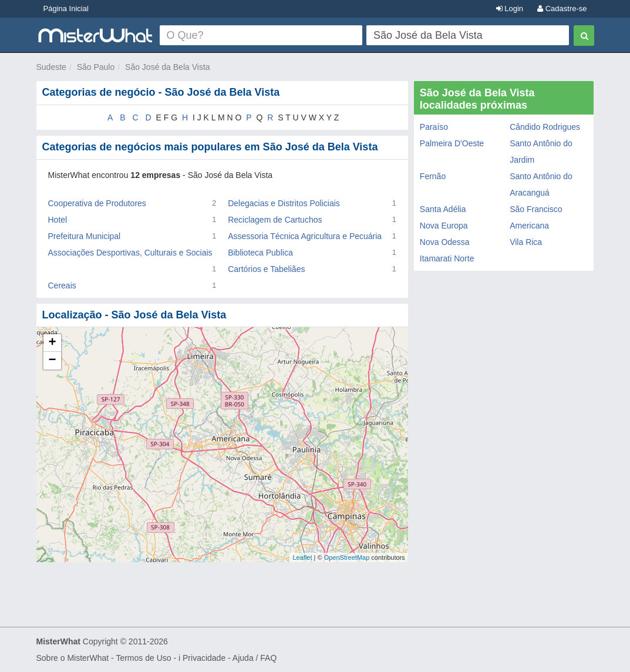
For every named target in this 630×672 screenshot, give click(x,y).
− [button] (52, 361)
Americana (529, 226)
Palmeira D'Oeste (452, 143)
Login (510, 9)
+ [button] (52, 343)
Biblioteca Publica (260, 253)
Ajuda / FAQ (255, 658)
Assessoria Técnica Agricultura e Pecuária (305, 236)
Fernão (433, 176)
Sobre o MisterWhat (73, 658)
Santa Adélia (443, 209)
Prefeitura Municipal (85, 236)
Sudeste (51, 67)
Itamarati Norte (447, 258)
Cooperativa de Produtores (97, 203)
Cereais (62, 285)
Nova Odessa (445, 242)
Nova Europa (444, 226)
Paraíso (434, 127)
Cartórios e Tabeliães (266, 269)
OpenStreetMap (347, 557)
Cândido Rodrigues (545, 127)
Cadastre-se (562, 9)
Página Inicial (66, 9)
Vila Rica (526, 242)
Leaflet (302, 557)
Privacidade (204, 658)
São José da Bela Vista (168, 67)
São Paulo (96, 67)
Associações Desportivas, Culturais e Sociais (130, 253)
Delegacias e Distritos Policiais (284, 203)
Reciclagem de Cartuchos (275, 220)
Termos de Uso (143, 658)
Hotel (58, 220)
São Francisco (536, 209)
